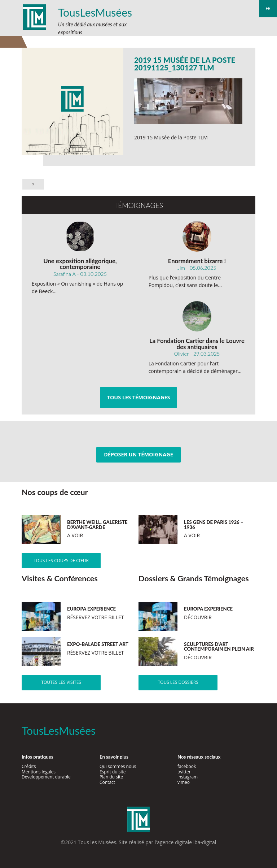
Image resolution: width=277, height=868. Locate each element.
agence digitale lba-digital (186, 842)
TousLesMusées (95, 12)
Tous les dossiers (178, 682)
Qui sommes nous (118, 766)
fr (268, 8)
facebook (187, 766)
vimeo (184, 782)
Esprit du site (113, 772)
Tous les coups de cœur (61, 561)
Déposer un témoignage (138, 454)
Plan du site (111, 777)
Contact (107, 782)
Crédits (29, 766)
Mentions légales (39, 772)
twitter (184, 772)
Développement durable (46, 777)
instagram (188, 777)
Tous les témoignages (139, 397)
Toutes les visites (61, 682)
